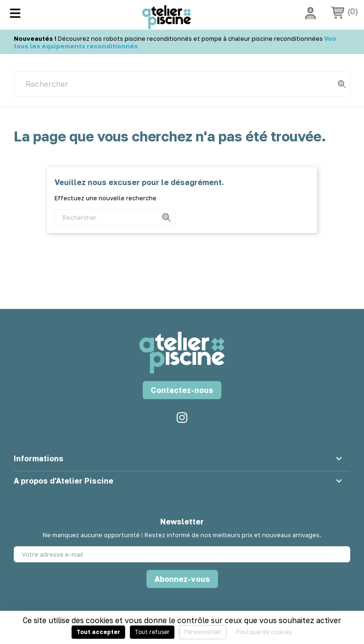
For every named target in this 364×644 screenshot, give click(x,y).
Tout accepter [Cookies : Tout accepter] (98, 632)
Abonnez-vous (182, 579)
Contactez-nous (182, 390)
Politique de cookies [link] (264, 632)
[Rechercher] (182, 84)
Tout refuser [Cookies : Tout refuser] (152, 632)
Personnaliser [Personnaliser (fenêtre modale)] (203, 632)
